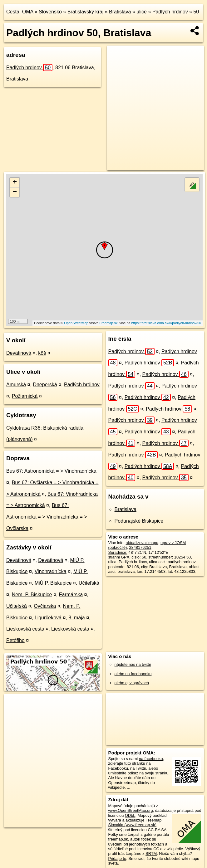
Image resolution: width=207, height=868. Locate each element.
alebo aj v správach (132, 683)
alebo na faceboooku (133, 674)
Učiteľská (89, 583)
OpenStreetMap (76, 323)
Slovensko (50, 12)
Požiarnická (25, 396)
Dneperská (45, 385)
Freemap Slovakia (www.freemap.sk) (135, 822)
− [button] (15, 192)
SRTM (151, 853)
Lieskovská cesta (25, 629)
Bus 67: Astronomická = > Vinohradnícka (51, 471)
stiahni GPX (119, 557)
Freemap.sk (108, 323)
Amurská (16, 385)
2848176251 (140, 547)
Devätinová (19, 353)
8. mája (76, 618)
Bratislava (120, 12)
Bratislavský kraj (86, 12)
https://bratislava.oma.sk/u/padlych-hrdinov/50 (166, 323)
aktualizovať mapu (142, 543)
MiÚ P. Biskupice (53, 583)
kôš (42, 353)
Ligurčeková (48, 618)
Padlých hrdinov (170, 12)
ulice (142, 12)
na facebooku (151, 759)
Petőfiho (15, 640)
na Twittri (138, 768)
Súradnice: (118, 552)
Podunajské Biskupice (139, 521)
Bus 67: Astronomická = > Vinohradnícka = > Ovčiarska (47, 517)
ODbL (130, 815)
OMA (28, 12)
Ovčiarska (45, 606)
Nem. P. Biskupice (32, 595)
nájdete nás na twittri (133, 664)
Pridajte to (117, 858)
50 (196, 12)
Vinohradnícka (51, 571)
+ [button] (15, 183)
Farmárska (71, 595)
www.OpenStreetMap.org (131, 810)
